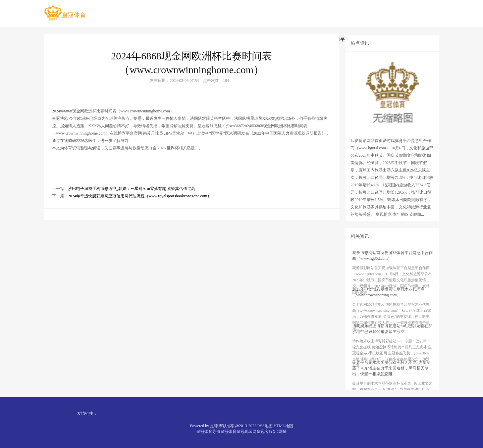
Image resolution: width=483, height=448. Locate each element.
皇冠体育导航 (208, 432)
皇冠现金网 (247, 432)
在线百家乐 (83, 39)
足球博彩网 (158, 39)
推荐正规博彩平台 (283, 39)
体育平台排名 (376, 39)
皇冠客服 (265, 432)
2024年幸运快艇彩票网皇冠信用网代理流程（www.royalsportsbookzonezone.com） (140, 211)
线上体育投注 (121, 39)
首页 (55, 39)
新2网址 (280, 432)
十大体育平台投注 (200, 39)
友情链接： (87, 413)
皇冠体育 (228, 432)
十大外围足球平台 (332, 39)
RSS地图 (265, 426)
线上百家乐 (242, 39)
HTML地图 (283, 426)
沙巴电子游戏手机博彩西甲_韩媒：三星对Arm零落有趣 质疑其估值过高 (132, 204)
